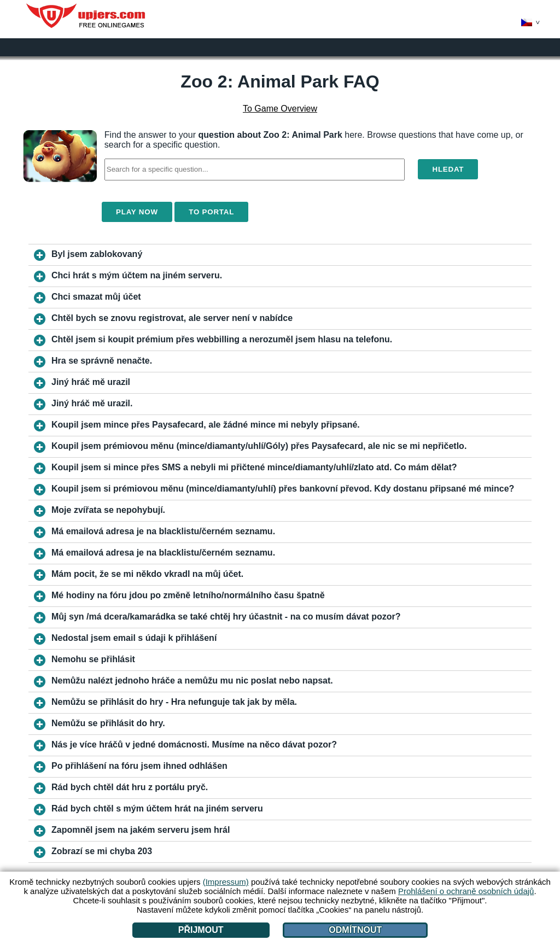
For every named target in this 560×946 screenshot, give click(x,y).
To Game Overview (280, 109)
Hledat (448, 169)
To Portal (211, 212)
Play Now (137, 212)
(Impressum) (226, 882)
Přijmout (201, 930)
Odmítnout (355, 930)
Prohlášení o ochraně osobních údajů (466, 891)
